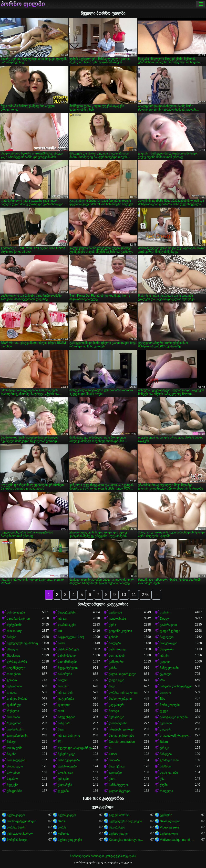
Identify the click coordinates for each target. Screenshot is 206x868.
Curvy (113, 754)
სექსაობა (115, 612)
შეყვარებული (68, 668)
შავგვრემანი (67, 612)
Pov (163, 680)
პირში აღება (16, 612)
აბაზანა (165, 766)
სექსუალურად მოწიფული (24, 643)
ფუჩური (166, 612)
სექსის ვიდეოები (70, 840)
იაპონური (65, 674)
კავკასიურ (116, 705)
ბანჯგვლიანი (169, 668)
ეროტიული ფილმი (174, 717)
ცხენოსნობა (117, 619)
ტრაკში (63, 779)
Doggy (164, 619)
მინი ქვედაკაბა (69, 760)
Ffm (61, 742)
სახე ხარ (64, 723)
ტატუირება (66, 699)
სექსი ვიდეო (16, 815)
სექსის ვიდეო (119, 834)
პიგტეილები (169, 773)
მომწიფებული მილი (22, 821)
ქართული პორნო (20, 834)
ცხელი (165, 662)
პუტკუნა (13, 785)
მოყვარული (169, 643)
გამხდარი (116, 662)
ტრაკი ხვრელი (69, 736)
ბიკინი (12, 754)
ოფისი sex (65, 773)
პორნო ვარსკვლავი (123, 693)
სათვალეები (16, 760)
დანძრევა (14, 705)
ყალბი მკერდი (120, 791)
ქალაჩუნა (65, 785)
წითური (64, 686)
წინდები (166, 754)
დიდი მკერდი (170, 631)
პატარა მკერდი (18, 619)
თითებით (14, 674)
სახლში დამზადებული (176, 686)
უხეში (164, 785)
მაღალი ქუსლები (121, 736)
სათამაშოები (67, 662)
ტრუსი (164, 656)
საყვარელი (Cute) (71, 637)
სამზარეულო (118, 785)
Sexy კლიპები (170, 821)
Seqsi (62, 821)
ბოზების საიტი (17, 840)
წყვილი (165, 693)
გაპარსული (168, 625)
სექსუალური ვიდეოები (125, 821)
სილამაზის (117, 656)
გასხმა (114, 637)
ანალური (167, 649)
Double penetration (122, 742)
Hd (60, 631)
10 (124, 595)
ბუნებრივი (14, 686)
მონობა (114, 760)
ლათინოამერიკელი (175, 736)
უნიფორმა (14, 791)
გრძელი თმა (169, 760)
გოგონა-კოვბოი (120, 631)
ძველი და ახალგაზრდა (75, 748)
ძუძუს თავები (67, 766)
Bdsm (164, 742)
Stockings (14, 656)
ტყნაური (166, 815)
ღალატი (166, 729)
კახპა (113, 668)
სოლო (63, 680)
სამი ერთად (118, 649)
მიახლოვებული (120, 699)
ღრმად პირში (17, 662)
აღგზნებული (16, 668)
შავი (112, 686)
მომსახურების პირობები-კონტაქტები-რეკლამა (103, 856)
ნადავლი (167, 637)
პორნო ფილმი (23, 4)
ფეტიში (63, 791)
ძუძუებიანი (15, 625)
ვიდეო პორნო (119, 815)
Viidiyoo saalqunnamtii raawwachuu (177, 840)
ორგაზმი (13, 773)
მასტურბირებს (68, 649)
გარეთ (12, 680)
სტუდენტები (67, 717)
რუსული (13, 711)
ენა (162, 779)
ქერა (112, 625)
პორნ (62, 827)
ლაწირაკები (67, 625)
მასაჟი (12, 742)
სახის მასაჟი (67, 656)
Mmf (61, 711)
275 (145, 595)
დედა (164, 711)
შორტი (114, 711)
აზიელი (12, 649)
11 (134, 595)
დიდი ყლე (117, 680)
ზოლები (115, 643)
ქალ (112, 779)
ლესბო (12, 693)
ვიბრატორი (16, 729)
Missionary (14, 631)
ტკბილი (166, 674)
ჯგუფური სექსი (18, 736)
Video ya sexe (169, 827)
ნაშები (12, 637)
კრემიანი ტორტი (121, 729)
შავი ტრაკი (117, 766)
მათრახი (13, 717)
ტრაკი (63, 619)
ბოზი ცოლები (170, 705)
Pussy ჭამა (15, 748)
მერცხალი (117, 717)
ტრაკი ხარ (66, 693)
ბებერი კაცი (67, 754)
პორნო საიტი (17, 827)
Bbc (163, 699)
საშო (61, 643)
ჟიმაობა (64, 834)
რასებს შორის (17, 699)
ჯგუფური (115, 773)
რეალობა (14, 723)
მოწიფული (15, 766)
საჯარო (12, 779)
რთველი (166, 791)
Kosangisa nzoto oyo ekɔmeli (126, 840)
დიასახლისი (118, 723)
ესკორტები (117, 827)
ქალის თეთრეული (123, 674)
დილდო (64, 705)
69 (111, 748)
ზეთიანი (166, 723)
